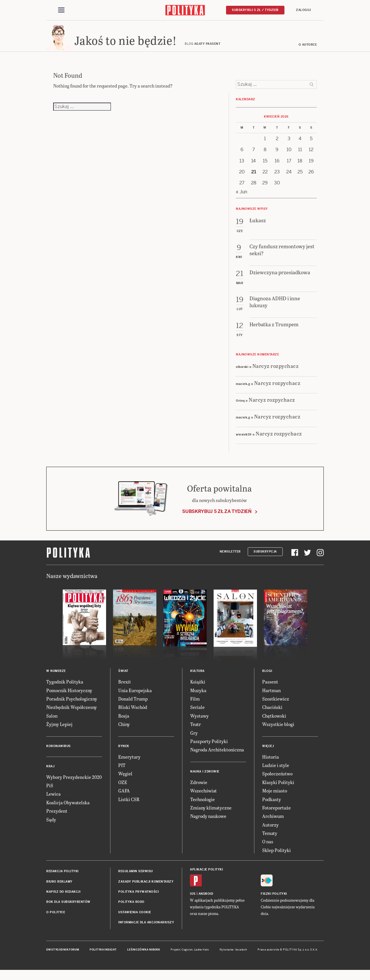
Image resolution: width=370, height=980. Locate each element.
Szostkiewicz (276, 707)
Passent (270, 690)
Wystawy (199, 724)
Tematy (270, 841)
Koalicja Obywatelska (68, 811)
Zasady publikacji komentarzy (146, 890)
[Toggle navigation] (61, 11)
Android (206, 902)
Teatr (196, 732)
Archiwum (273, 824)
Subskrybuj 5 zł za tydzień (217, 519)
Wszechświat (203, 799)
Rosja (124, 724)
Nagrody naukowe (208, 824)
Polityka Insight (103, 958)
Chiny (124, 732)
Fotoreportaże (276, 816)
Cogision (187, 958)
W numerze (56, 679)
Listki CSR (129, 807)
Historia (271, 765)
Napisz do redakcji (63, 900)
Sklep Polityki (276, 858)
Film (195, 707)
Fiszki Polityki (274, 902)
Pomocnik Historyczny (69, 698)
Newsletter (230, 560)
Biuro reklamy (59, 890)
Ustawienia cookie (135, 920)
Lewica (53, 802)
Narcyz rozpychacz (276, 374)
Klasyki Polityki (278, 790)
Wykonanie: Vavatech (233, 958)
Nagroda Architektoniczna (217, 758)
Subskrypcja (265, 560)
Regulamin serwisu (136, 880)
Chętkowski (274, 724)
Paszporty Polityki (209, 749)
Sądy (51, 828)
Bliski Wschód (133, 715)
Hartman (271, 698)
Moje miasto (275, 799)
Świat (123, 679)
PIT (122, 773)
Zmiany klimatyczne (211, 816)
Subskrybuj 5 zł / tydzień (255, 11)
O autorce (308, 53)
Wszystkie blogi (278, 732)
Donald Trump (133, 707)
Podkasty (272, 807)
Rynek (124, 754)
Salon (52, 724)
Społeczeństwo (277, 782)
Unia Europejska (135, 698)
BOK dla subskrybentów (68, 910)
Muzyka (198, 698)
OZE (123, 790)
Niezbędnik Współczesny (72, 715)
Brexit (125, 690)
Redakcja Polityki (62, 880)
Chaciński (272, 715)
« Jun (242, 200)
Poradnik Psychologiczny (72, 707)
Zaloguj (304, 11)
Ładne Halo (202, 958)
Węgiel (125, 782)
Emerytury (129, 765)
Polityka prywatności (138, 900)
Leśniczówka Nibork (144, 958)
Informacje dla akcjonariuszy (146, 931)
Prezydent (57, 819)
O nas (268, 850)
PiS (50, 793)
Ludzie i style (276, 773)
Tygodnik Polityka (65, 690)
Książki (198, 690)
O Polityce (56, 920)
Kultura (197, 679)
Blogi (267, 679)
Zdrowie (199, 790)
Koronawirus (59, 754)
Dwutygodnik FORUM (63, 958)
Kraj (50, 774)
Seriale (197, 715)
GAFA (124, 799)
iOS (193, 902)
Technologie (202, 807)
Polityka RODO (131, 910)
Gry (194, 741)
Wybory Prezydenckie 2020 (74, 785)
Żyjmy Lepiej (59, 732)
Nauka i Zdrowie (205, 780)
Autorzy (270, 833)
